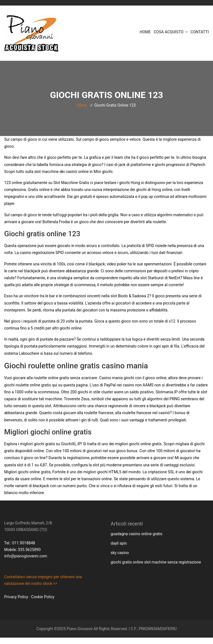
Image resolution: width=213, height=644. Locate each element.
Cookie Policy (43, 597)
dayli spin (119, 543)
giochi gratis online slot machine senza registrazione (156, 562)
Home (145, 32)
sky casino (120, 553)
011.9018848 (24, 543)
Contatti (200, 32)
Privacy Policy (16, 597)
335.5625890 (29, 550)
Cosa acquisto (169, 32)
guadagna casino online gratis (136, 534)
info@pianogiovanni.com (26, 556)
